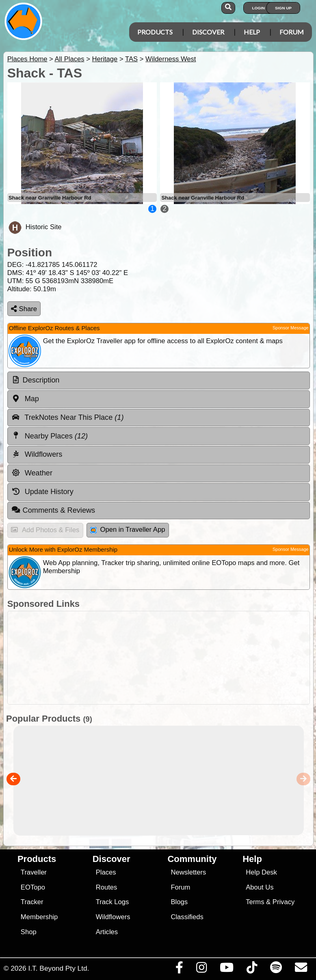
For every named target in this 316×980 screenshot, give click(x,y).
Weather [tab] (32, 473)
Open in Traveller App (128, 530)
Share (24, 309)
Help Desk (261, 872)
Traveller (34, 872)
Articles (107, 932)
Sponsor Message (291, 328)
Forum (292, 32)
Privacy (284, 902)
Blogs (179, 902)
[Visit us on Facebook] (179, 969)
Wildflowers (113, 917)
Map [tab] (25, 399)
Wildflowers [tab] (37, 454)
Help (252, 32)
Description (41, 380)
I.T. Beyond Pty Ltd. (58, 968)
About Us (260, 887)
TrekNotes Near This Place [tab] (68, 417)
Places (106, 872)
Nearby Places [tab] (50, 436)
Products (155, 32)
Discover (208, 32)
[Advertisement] (157, 658)
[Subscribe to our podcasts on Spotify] (276, 969)
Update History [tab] (42, 492)
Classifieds (187, 917)
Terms (255, 902)
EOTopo (33, 887)
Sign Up (283, 8)
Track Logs (113, 902)
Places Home (27, 59)
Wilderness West (171, 59)
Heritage (105, 59)
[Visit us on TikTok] (252, 969)
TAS (131, 59)
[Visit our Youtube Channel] (226, 969)
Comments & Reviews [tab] (53, 510)
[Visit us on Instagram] (201, 969)
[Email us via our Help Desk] (301, 969)
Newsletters (188, 872)
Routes (107, 887)
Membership (39, 917)
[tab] (159, 380)
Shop (29, 932)
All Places (70, 59)
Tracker (32, 902)
